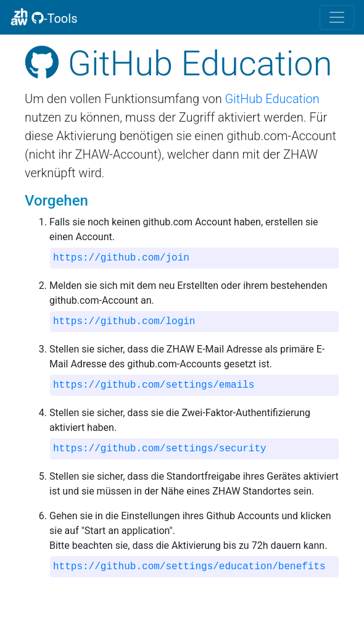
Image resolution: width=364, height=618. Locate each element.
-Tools (43, 17)
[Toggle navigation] (337, 17)
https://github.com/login (124, 322)
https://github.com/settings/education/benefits (189, 567)
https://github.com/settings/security (160, 449)
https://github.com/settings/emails (154, 385)
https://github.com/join (121, 258)
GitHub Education (272, 99)
